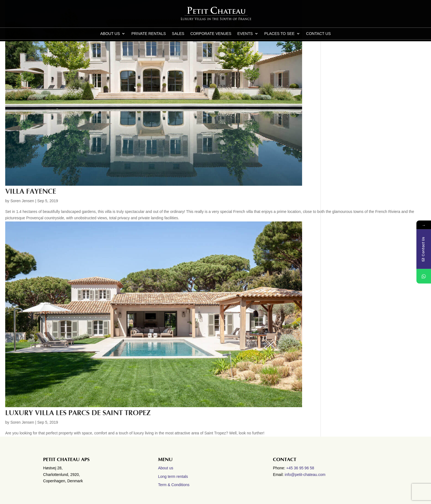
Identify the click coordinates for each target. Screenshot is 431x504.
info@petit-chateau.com (305, 475)
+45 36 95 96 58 (301, 468)
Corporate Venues (211, 34)
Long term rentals (173, 476)
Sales (178, 34)
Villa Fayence (31, 191)
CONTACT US (319, 34)
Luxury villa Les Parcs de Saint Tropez (78, 413)
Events (245, 34)
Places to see (280, 34)
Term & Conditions (174, 485)
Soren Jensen (22, 201)
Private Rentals (149, 34)
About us (110, 34)
